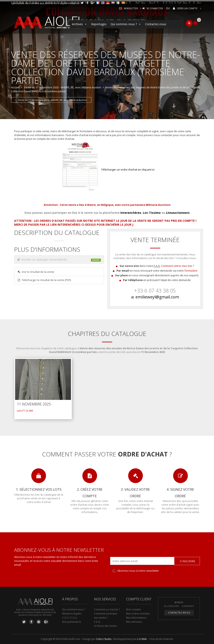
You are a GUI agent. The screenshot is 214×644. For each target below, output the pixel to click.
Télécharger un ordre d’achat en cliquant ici (107, 170)
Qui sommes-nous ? (74, 609)
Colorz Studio (104, 639)
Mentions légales (72, 614)
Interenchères (131, 213)
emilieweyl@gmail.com (157, 297)
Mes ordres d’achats (138, 614)
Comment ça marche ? (107, 609)
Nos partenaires (72, 622)
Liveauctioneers (178, 213)
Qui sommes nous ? (126, 24)
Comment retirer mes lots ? (178, 266)
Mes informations (136, 618)
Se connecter (155, 8)
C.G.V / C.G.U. (70, 618)
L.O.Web (142, 639)
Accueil (15, 87)
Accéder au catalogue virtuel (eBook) (59, 260)
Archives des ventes (105, 626)
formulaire (191, 271)
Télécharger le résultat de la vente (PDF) (44, 280)
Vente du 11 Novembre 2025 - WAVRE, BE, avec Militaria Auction (63, 87)
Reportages (99, 24)
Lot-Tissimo (152, 213)
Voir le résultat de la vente (36, 272)
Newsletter (131, 8)
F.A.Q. (97, 622)
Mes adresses (134, 622)
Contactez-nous (156, 24)
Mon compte (133, 609)
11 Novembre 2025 (34, 404)
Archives (80, 24)
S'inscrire (188, 561)
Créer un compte (187, 8)
